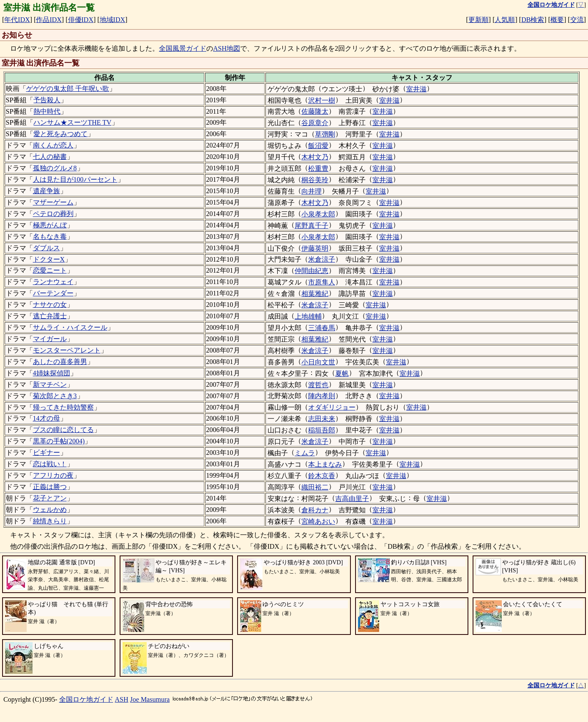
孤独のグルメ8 (55, 168)
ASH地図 (227, 48)
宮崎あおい (318, 521)
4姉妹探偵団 (52, 373)
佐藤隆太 (315, 111)
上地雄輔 (308, 316)
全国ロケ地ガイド (86, 699)
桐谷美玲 (315, 180)
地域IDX (112, 20)
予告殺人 (47, 100)
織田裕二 (315, 487)
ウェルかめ (50, 510)
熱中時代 (47, 111)
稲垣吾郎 (322, 430)
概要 (557, 20)
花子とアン (50, 498)
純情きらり (50, 521)
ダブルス (46, 248)
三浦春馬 (322, 328)
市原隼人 (322, 282)
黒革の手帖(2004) (59, 441)
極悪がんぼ (50, 225)
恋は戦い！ (50, 464)
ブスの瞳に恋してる (63, 430)
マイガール (50, 339)
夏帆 (342, 373)
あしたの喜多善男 (60, 362)
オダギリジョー (332, 407)
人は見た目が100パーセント (75, 179)
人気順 (505, 20)
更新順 (479, 20)
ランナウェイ (53, 282)
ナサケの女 (50, 305)
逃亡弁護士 (50, 316)
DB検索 (533, 20)
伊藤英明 (315, 248)
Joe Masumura (150, 699)
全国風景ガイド (183, 48)
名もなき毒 (50, 237)
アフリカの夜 (53, 475)
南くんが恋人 (53, 145)
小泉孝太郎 (318, 214)
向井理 (312, 191)
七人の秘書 (50, 157)
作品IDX (49, 20)
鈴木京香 (322, 476)
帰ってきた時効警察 (63, 407)
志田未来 (322, 419)
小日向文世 (318, 362)
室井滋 (416, 89)
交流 (577, 20)
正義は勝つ (50, 487)
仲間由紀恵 (312, 271)
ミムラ (305, 453)
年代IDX (17, 20)
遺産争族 (46, 191)
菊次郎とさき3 (55, 396)
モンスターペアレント (67, 350)
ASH (122, 699)
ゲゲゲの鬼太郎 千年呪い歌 (68, 89)
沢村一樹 (322, 100)
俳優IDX (81, 20)
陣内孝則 (322, 396)
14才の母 (46, 418)
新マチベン (50, 384)
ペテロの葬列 (53, 214)
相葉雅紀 (315, 294)
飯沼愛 (318, 146)
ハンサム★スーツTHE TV (72, 122)
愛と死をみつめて (60, 134)
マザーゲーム (53, 202)
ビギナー (46, 453)
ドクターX (49, 259)
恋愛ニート (50, 270)
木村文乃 (315, 157)
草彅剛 (325, 134)
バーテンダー (53, 293)
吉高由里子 (352, 499)
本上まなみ (325, 464)
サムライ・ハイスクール (70, 327)
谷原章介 (315, 123)
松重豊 (318, 168)
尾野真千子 (312, 226)
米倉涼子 (322, 259)
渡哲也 (318, 385)
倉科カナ (315, 510)
